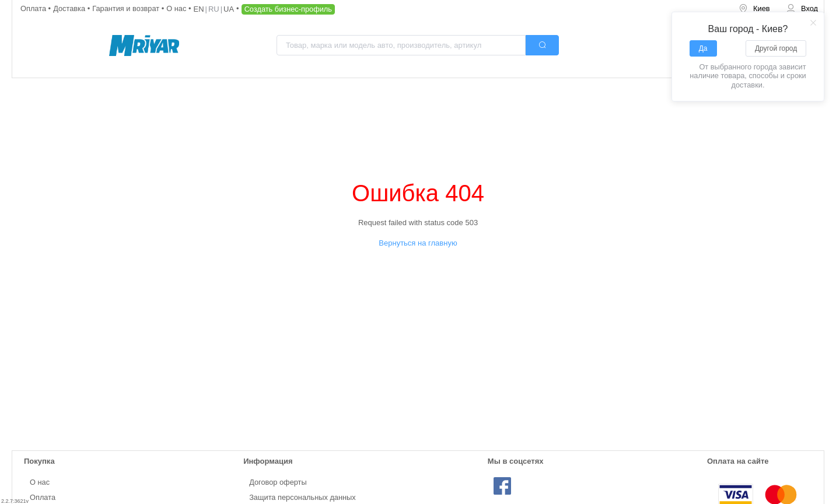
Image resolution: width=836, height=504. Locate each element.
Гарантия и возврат (127, 8)
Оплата (34, 8)
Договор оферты (278, 482)
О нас (177, 8)
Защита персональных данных (302, 497)
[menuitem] (754, 9)
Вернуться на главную (418, 243)
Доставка (70, 8)
